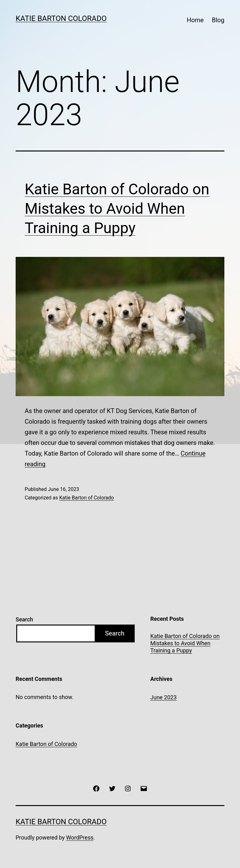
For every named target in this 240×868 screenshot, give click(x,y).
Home (195, 20)
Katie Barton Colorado (61, 18)
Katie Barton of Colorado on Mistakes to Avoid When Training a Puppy (117, 209)
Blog (218, 20)
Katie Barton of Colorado (86, 498)
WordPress (80, 837)
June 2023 (163, 697)
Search (24, 619)
